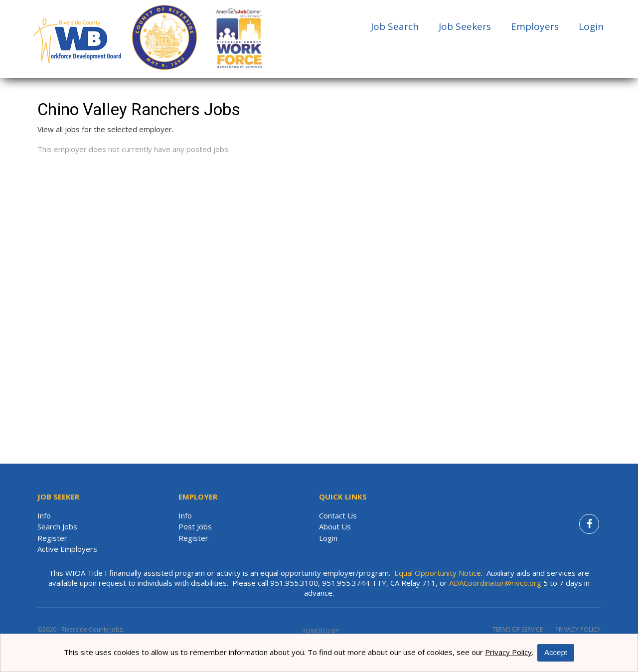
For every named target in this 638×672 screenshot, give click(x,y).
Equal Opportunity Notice (438, 573)
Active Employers (67, 549)
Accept (556, 652)
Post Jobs (195, 526)
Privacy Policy (576, 629)
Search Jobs (57, 526)
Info (44, 515)
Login (591, 26)
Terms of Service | (522, 629)
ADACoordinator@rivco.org (495, 583)
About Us (335, 526)
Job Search (395, 26)
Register (52, 538)
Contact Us (338, 515)
